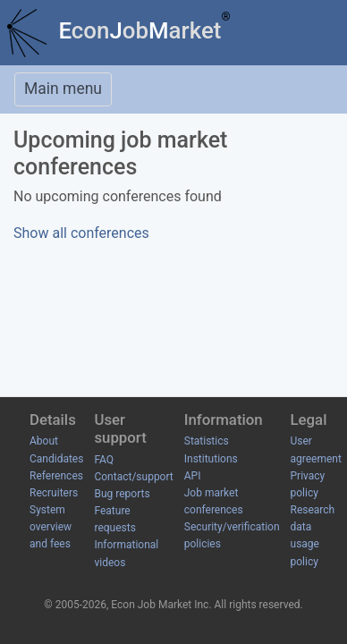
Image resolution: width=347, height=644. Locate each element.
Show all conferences (81, 233)
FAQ (104, 460)
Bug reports (122, 494)
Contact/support (133, 477)
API (193, 476)
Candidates (56, 459)
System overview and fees (51, 527)
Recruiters (54, 493)
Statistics (207, 441)
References (56, 476)
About (44, 441)
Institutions (211, 459)
